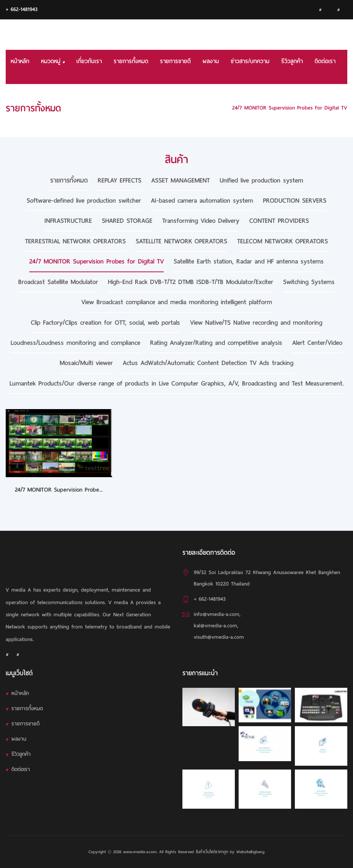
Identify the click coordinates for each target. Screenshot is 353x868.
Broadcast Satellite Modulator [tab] (58, 282)
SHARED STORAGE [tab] (127, 221)
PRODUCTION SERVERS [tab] (295, 201)
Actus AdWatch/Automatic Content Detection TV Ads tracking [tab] (208, 363)
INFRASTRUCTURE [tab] (68, 221)
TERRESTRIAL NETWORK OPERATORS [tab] (75, 241)
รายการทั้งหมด (131, 61)
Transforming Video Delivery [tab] (201, 221)
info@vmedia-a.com (217, 614)
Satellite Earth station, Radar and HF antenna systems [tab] (249, 261)
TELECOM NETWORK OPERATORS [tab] (283, 241)
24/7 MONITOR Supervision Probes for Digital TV (290, 108)
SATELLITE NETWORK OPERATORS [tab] (181, 241)
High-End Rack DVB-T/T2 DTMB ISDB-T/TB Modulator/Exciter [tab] (191, 282)
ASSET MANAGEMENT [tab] (180, 180)
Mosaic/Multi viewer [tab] (86, 363)
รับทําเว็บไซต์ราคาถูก (212, 852)
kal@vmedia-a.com (215, 626)
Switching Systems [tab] (309, 282)
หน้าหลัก (20, 61)
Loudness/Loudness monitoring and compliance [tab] (75, 343)
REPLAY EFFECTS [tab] (120, 180)
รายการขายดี (175, 61)
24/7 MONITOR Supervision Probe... (59, 490)
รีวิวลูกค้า (292, 61)
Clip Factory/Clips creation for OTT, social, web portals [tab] (105, 323)
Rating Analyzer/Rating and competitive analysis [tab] (216, 343)
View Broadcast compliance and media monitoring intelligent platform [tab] (177, 302)
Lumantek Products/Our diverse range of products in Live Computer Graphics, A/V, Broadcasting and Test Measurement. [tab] (177, 383)
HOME (215, 108)
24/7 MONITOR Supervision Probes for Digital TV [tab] (97, 261)
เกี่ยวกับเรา (89, 61)
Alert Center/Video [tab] (317, 343)
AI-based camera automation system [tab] (202, 201)
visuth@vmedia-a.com (219, 637)
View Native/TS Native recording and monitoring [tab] (256, 323)
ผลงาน (211, 61)
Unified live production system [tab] (261, 180)
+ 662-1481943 (22, 9)
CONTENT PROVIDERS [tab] (279, 221)
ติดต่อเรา (325, 61)
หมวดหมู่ (53, 61)
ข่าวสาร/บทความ (250, 61)
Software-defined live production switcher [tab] (84, 201)
